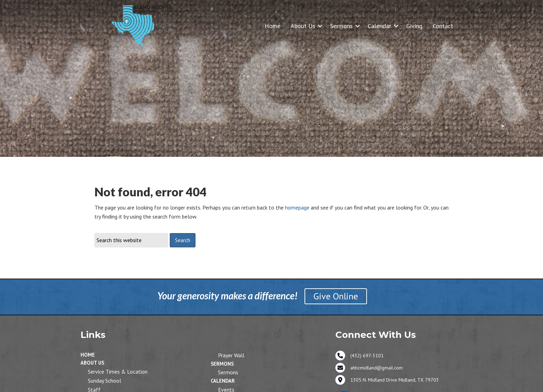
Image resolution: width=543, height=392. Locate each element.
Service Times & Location (118, 372)
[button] (320, 26)
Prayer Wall (231, 355)
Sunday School (105, 381)
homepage (297, 207)
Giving (414, 26)
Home (273, 26)
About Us (303, 26)
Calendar (379, 26)
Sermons (341, 26)
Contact (443, 26)
